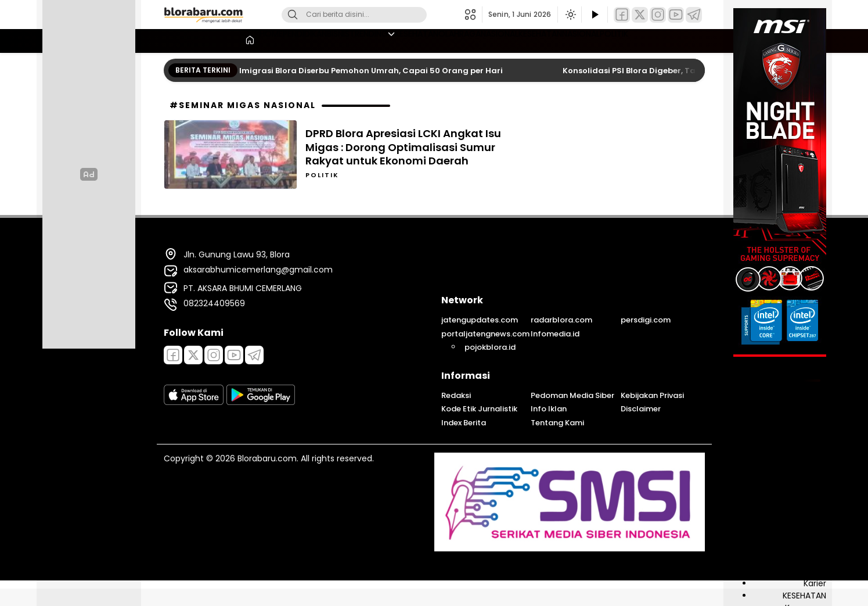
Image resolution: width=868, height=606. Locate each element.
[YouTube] (676, 15)
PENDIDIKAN (253, 40)
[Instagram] (658, 15)
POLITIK (686, 40)
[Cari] (293, 15)
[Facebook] (622, 15)
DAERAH (811, 449)
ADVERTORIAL (800, 400)
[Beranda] (174, 41)
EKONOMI (808, 486)
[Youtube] (234, 355)
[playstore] (261, 402)
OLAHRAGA (470, 40)
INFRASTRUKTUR (796, 547)
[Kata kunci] (373, 15)
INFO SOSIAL (803, 535)
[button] (473, 15)
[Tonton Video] (595, 15)
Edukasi (811, 474)
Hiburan (811, 510)
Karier (815, 583)
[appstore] (194, 402)
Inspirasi (810, 559)
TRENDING (348, 40)
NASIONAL (525, 40)
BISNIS (303, 40)
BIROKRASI (807, 425)
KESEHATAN (411, 40)
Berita (815, 413)
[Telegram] (694, 15)
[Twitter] (640, 15)
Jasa (817, 571)
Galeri (815, 498)
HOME (205, 40)
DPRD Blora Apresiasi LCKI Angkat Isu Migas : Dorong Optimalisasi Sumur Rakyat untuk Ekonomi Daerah (403, 147)
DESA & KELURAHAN (789, 461)
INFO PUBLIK (804, 522)
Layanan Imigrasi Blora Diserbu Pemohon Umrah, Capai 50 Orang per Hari (358, 71)
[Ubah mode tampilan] (570, 15)
